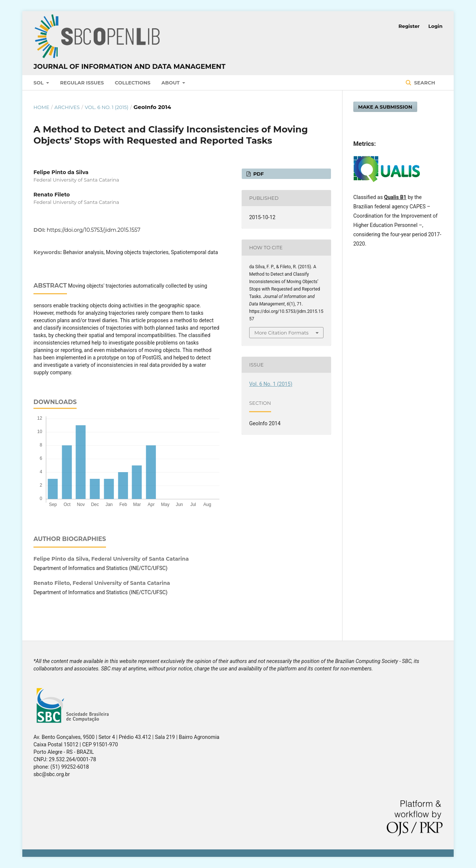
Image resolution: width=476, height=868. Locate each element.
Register (409, 26)
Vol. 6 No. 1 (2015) (107, 107)
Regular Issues (82, 83)
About (171, 83)
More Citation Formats (282, 333)
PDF (258, 174)
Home (41, 107)
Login (435, 26)
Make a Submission (385, 107)
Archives (67, 107)
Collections (133, 83)
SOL (39, 83)
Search (424, 83)
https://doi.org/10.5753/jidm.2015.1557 (94, 230)
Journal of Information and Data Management (129, 67)
